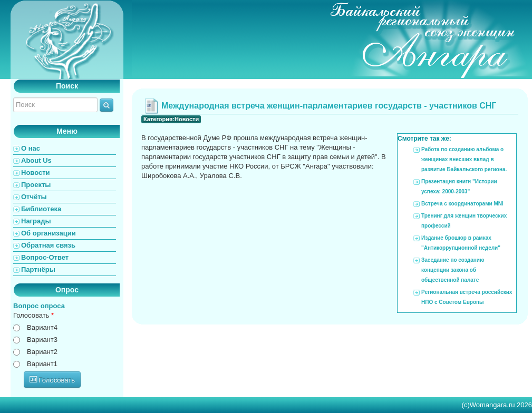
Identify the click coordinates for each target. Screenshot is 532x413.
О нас (31, 148)
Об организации (49, 233)
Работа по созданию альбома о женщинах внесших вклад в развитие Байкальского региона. (464, 159)
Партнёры (38, 269)
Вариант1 (42, 364)
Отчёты (34, 197)
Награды (36, 221)
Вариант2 (42, 352)
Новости (36, 173)
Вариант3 (42, 340)
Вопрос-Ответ (45, 257)
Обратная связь (48, 245)
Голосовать (33, 315)
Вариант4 (42, 327)
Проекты (36, 185)
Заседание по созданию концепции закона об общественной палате (453, 270)
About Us (36, 160)
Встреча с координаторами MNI (462, 204)
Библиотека (41, 209)
